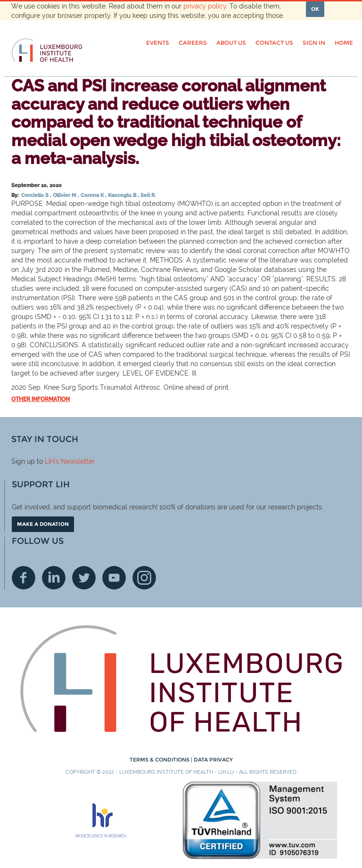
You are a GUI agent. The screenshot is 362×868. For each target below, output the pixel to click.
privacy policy (205, 6)
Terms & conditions (160, 760)
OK (315, 9)
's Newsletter (75, 461)
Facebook (24, 578)
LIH (50, 461)
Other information (41, 399)
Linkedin (54, 578)
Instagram (144, 578)
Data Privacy (213, 760)
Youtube (114, 578)
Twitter (84, 578)
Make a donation (43, 524)
